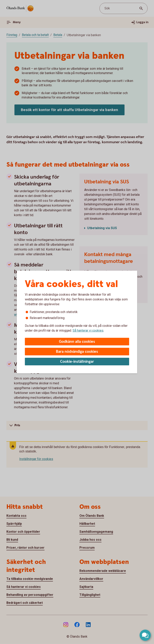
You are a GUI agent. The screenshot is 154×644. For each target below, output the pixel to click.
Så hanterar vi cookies (88, 330)
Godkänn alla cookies (77, 342)
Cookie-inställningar (77, 362)
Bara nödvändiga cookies (77, 352)
